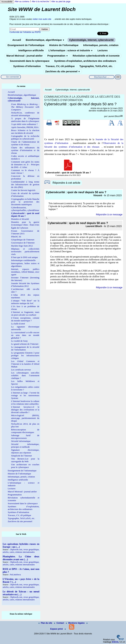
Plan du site (46, 623)
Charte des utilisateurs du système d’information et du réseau (25, 150)
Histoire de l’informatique (64, 45)
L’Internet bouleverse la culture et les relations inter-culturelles (25, 402)
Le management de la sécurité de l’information (25, 348)
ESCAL (116, 642)
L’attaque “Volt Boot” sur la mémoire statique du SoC (25, 302)
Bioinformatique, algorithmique (45, 40)
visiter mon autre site (42, 19)
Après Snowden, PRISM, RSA (25, 127)
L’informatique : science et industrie (71, 50)
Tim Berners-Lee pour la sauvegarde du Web (25, 460)
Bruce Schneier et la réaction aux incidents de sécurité (25, 132)
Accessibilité (7, 2)
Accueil (17, 40)
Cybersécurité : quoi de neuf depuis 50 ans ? (25, 215)
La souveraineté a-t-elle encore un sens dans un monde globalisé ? (25, 335)
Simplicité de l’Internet (21, 456)
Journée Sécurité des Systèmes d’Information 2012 (25, 285)
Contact (59, 623)
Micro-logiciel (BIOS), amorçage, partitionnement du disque (25, 418)
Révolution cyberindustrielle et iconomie (96, 56)
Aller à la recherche (40, 2)
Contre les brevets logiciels (23, 190)
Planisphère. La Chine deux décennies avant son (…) (21, 558)
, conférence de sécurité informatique (25, 114)
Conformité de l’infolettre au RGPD (25, 32)
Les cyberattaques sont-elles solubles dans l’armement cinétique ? (25, 375)
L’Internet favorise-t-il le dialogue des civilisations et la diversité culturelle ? (25, 410)
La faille (18, 324)
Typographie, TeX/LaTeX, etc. (96, 66)
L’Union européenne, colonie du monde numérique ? (25, 319)
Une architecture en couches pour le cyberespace (25, 466)
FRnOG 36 (16, 237)
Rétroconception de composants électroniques (25, 431)
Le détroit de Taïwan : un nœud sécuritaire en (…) (21, 593)
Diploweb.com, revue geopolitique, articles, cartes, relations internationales (21, 551)
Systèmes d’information (27, 66)
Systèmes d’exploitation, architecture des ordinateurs (85, 61)
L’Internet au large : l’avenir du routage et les (25, 395)
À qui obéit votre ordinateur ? (24, 124)
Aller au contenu (22, 2)
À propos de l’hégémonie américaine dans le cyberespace (25, 120)
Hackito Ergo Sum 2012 (22, 246)
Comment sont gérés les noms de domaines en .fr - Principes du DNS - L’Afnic (25, 164)
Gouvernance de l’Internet (23, 243)
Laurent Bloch (114, 116)
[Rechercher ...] (102, 77)
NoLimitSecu (15, 575)
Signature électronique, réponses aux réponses (25, 451)
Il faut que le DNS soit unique (24, 257)
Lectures (103, 50)
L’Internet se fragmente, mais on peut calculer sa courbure (25, 313)
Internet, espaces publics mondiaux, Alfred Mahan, (25, 272)
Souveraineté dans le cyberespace (30, 61)
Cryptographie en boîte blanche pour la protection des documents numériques (25, 202)
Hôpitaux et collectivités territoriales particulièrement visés (25, 251)
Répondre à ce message (109, 214)
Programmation (58, 56)
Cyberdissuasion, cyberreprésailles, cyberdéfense (25, 209)
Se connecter (13, 77)
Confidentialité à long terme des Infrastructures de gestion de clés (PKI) (25, 184)
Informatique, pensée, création (101, 45)
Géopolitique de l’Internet (23, 240)
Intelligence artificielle (31, 50)
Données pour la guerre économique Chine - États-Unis (25, 223)
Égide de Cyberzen (20, 228)
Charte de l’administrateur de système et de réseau (25, 143)
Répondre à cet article (66, 183)
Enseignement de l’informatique (26, 45)
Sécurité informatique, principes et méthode (25, 446)
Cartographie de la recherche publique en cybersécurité (25, 137)
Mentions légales (75, 623)
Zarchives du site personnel (63, 71)
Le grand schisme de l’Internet (25, 344)
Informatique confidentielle (23, 260)
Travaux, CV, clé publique (60, 66)
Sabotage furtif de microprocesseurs (25, 437)
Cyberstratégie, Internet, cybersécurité (91, 40)
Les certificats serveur (21, 370)
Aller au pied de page (61, 2)
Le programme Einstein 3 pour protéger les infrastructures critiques (25, 355)
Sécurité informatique (21, 441)
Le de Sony (19, 341)
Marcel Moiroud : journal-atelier (24, 56)
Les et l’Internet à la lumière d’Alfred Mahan (25, 364)
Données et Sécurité (20, 219)
